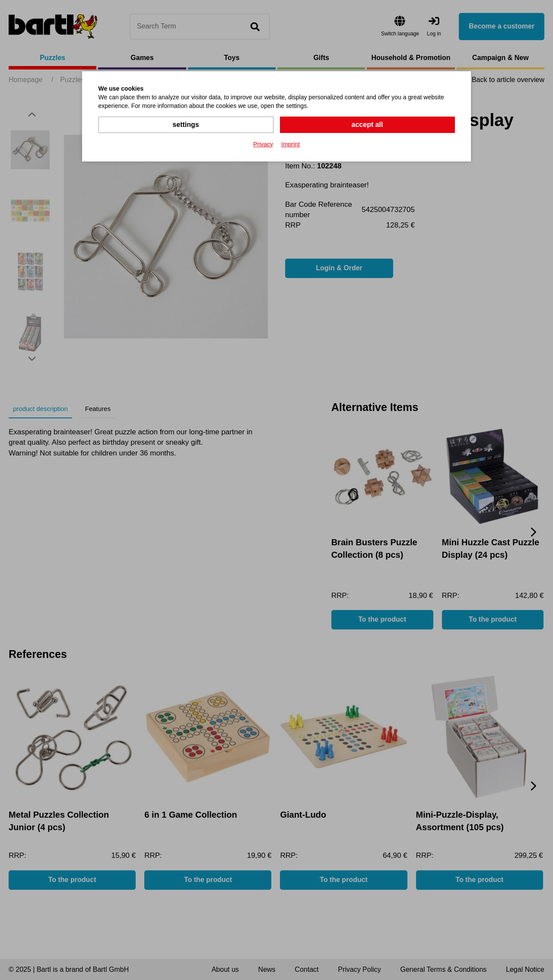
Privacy (263, 144)
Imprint (291, 144)
